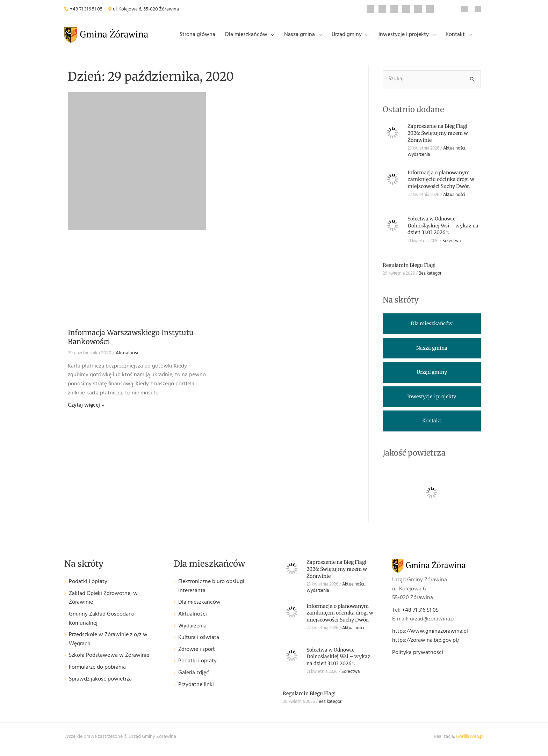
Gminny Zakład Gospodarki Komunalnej (102, 624)
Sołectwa (452, 246)
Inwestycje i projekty (406, 37)
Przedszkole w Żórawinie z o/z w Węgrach (108, 645)
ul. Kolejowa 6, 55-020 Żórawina (146, 9)
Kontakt (456, 37)
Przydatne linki (196, 690)
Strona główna (205, 37)
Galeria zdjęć (194, 679)
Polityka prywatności (418, 658)
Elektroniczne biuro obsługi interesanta (211, 592)
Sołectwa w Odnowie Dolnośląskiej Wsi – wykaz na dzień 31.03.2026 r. (443, 231)
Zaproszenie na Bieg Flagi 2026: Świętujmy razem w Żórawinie (438, 139)
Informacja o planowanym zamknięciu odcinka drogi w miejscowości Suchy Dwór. (441, 185)
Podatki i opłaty (88, 587)
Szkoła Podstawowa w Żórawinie (109, 661)
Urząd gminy (350, 37)
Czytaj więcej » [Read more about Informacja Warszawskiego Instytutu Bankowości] (86, 411)
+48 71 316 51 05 (86, 9)
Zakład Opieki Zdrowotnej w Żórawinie (103, 604)
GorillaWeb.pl (470, 742)
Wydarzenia (419, 160)
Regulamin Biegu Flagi (409, 270)
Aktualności (128, 359)
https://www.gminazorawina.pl (430, 637)
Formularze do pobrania (97, 673)
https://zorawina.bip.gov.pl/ (426, 646)
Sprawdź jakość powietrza (100, 685)
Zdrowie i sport (197, 655)
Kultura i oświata (199, 643)
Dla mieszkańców (253, 37)
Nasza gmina (304, 37)
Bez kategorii (431, 279)
